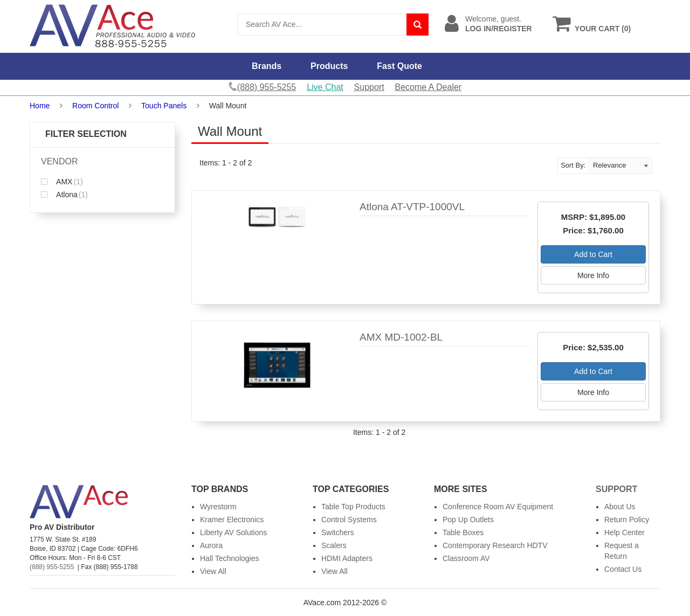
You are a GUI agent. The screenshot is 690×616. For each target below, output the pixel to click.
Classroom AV (466, 558)
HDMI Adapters (347, 558)
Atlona (64, 195)
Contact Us (623, 569)
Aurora (211, 545)
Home (40, 106)
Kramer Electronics (232, 520)
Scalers (334, 545)
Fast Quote (399, 66)
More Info (593, 275)
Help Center (625, 532)
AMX (62, 182)
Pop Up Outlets (468, 520)
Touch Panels (164, 106)
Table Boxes (463, 532)
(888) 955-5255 (52, 567)
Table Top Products (353, 507)
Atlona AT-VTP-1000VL (412, 207)
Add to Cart (593, 254)
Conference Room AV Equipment (498, 507)
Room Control (95, 106)
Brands (267, 66)
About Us (620, 507)
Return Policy (627, 520)
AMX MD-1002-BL (401, 337)
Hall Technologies (229, 558)
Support (369, 87)
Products (329, 66)
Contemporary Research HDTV (495, 545)
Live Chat (325, 87)
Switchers (338, 532)
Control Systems (349, 520)
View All (213, 571)
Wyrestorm (218, 507)
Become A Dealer (429, 87)
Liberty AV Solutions (233, 532)
